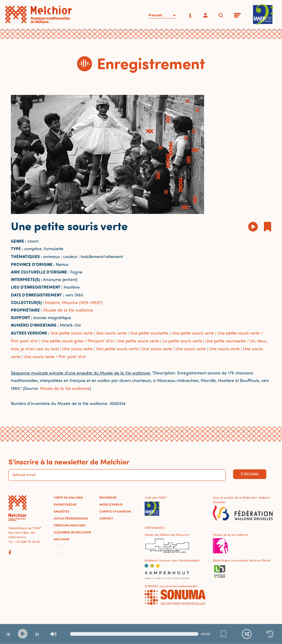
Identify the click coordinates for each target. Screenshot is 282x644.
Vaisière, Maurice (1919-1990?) (74, 302)
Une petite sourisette (149, 333)
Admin (59, 546)
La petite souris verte (182, 341)
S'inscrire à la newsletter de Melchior (69, 461)
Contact (106, 518)
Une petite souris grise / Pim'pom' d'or (77, 341)
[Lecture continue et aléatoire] (247, 634)
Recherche (108, 497)
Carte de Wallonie (68, 497)
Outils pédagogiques (71, 518)
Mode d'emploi (111, 504)
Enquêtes (62, 511)
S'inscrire (250, 474)
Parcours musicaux (70, 525)
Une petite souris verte (72, 333)
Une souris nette (77, 349)
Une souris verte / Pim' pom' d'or (55, 356)
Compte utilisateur (115, 511)
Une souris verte (111, 333)
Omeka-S (61, 553)
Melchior (61, 539)
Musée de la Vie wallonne (68, 310)
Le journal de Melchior (72, 532)
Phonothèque (65, 504)
